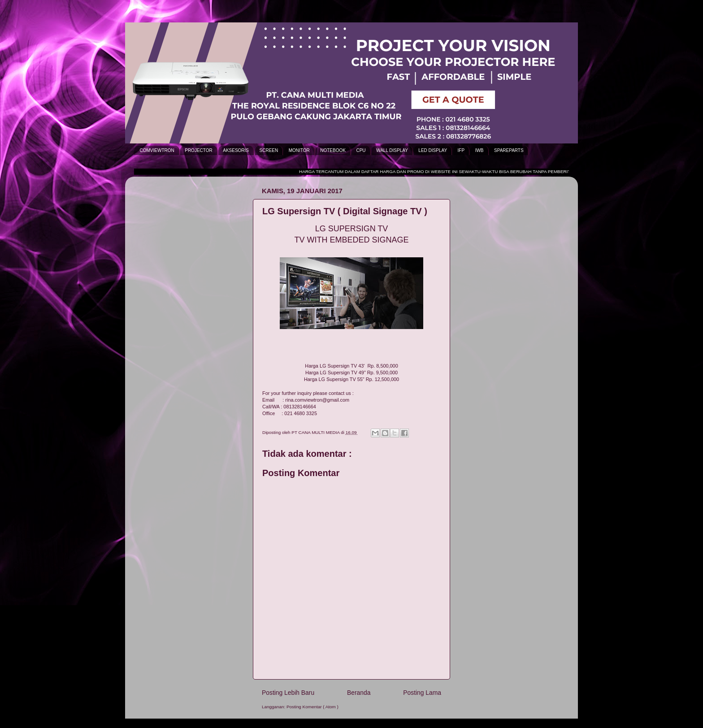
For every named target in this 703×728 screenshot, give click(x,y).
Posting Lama (422, 693)
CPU (361, 150)
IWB (480, 150)
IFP (461, 150)
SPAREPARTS (509, 150)
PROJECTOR (199, 150)
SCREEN (269, 150)
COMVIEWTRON (157, 150)
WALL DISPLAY (392, 150)
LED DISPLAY (433, 150)
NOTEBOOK (333, 150)
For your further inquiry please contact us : (308, 393)
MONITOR (299, 150)
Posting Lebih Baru (288, 693)
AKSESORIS (236, 150)
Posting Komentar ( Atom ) (312, 707)
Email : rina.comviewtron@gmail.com (306, 400)
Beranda (359, 693)
